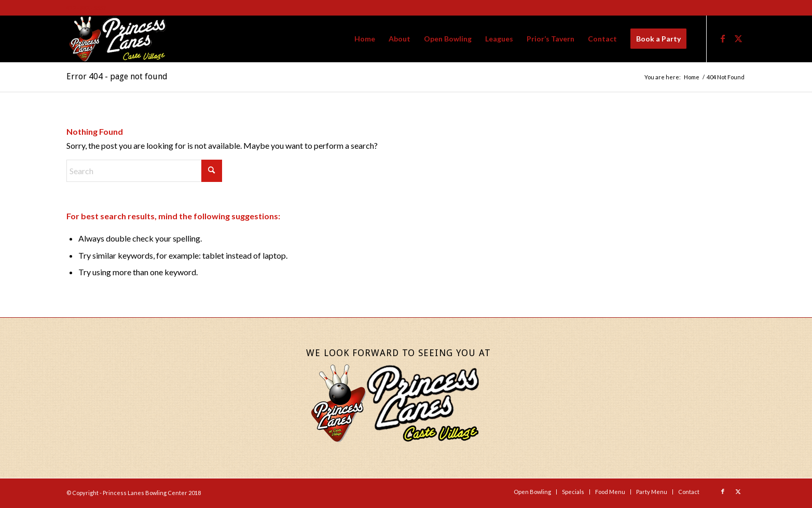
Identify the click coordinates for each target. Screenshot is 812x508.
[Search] (144, 171)
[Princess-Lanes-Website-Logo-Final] (117, 39)
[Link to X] (738, 38)
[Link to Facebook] (723, 38)
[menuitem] (365, 39)
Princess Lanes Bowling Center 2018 (152, 493)
